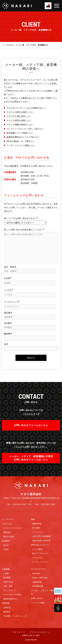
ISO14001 (36, 573)
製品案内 (6, 541)
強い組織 (36, 528)
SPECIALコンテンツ (40, 545)
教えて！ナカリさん (40, 553)
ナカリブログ (38, 558)
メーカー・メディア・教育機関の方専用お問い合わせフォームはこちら (31, 458)
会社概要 (7, 578)
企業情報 (6, 569)
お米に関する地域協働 (41, 536)
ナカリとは (7, 524)
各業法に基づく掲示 (31, 635)
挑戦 (33, 519)
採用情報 (6, 603)
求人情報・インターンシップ (15, 616)
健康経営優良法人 (10, 599)
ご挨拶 (6, 573)
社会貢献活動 (38, 586)
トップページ (8, 519)
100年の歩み (8, 582)
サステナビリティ (39, 569)
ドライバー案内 (38, 603)
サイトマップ (19, 632)
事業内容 (7, 532)
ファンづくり (38, 532)
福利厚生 (7, 612)
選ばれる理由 (9, 536)
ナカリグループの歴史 (12, 595)
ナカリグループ (10, 590)
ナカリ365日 (37, 549)
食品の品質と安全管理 (41, 541)
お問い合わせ (37, 598)
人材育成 (7, 608)
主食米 (6, 549)
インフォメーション (40, 562)
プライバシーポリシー (39, 632)
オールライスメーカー (12, 528)
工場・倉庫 (8, 586)
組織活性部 (37, 524)
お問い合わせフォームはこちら (31, 425)
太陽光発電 (37, 582)
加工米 (6, 545)
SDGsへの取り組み (40, 578)
